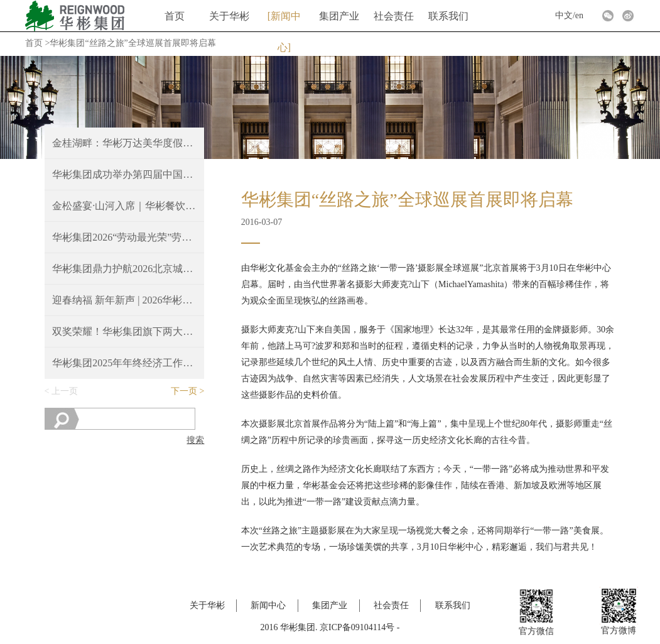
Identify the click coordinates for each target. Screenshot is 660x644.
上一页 (65, 391)
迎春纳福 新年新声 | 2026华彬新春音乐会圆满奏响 (124, 300)
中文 (564, 15)
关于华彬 (229, 16)
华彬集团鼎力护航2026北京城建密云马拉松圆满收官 (124, 269)
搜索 (195, 440)
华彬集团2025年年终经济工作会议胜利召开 (124, 363)
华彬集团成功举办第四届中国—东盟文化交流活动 (124, 174)
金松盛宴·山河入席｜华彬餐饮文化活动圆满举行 (124, 206)
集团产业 (339, 16)
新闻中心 (286, 21)
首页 (175, 16)
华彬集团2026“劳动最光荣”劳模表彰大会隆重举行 (124, 237)
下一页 (184, 391)
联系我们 (448, 16)
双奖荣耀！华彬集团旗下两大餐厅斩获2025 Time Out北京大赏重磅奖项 (124, 331)
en (579, 15)
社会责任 (394, 16)
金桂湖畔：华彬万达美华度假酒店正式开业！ (124, 143)
